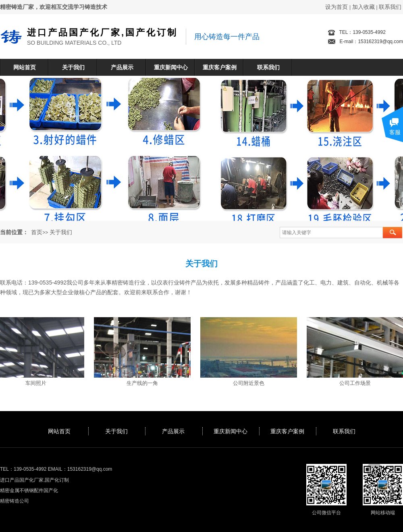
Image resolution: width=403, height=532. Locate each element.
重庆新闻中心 (171, 67)
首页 (37, 232)
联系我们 (390, 7)
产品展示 (122, 67)
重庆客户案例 (220, 67)
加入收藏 (364, 7)
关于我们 (73, 67)
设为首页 (337, 7)
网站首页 (25, 67)
